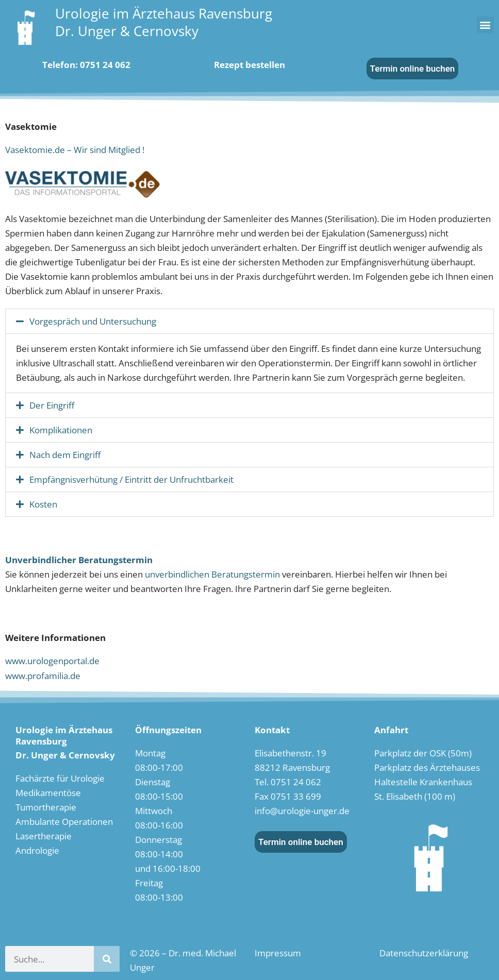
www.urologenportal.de (52, 661)
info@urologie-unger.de (302, 811)
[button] (485, 25)
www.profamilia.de (43, 676)
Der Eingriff (52, 405)
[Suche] (107, 959)
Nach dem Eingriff (65, 455)
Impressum (278, 953)
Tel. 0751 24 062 (288, 782)
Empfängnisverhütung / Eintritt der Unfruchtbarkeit (131, 479)
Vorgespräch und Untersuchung (93, 321)
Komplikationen (61, 430)
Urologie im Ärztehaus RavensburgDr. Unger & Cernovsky (164, 22)
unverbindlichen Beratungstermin (212, 574)
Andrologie (37, 850)
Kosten (43, 504)
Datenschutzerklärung (424, 953)
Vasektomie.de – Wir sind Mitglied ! (75, 150)
